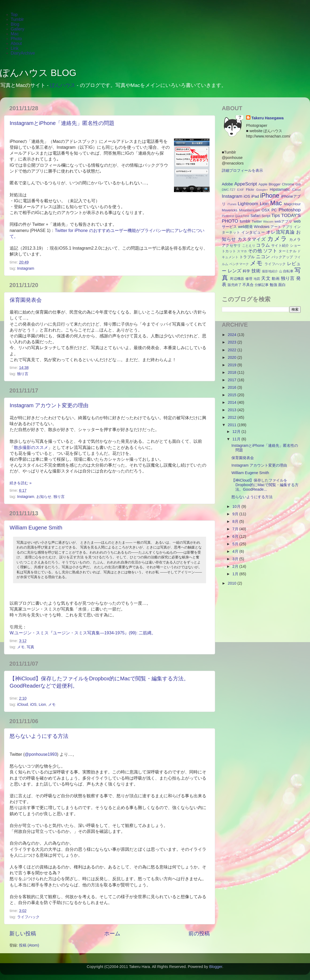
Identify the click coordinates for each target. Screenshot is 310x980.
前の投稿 (199, 933)
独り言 (23, 374)
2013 (232, 410)
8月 (236, 521)
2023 (232, 342)
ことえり (249, 246)
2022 (232, 350)
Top (14, 15)
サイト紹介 (280, 245)
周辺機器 (237, 279)
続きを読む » (21, 483)
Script (266, 216)
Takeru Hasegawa (268, 118)
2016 (232, 387)
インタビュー (253, 232)
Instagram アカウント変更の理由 (49, 405)
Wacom (268, 222)
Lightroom (248, 204)
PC (274, 210)
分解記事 (262, 285)
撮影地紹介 (270, 271)
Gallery (18, 29)
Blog (15, 24)
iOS (33, 704)
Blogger (275, 184)
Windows (262, 227)
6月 (236, 536)
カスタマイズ (252, 239)
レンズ (235, 271)
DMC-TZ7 (229, 190)
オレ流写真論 (280, 232)
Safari (255, 216)
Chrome (288, 184)
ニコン (263, 257)
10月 (237, 506)
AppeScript (246, 184)
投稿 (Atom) (29, 945)
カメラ (277, 239)
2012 (232, 417)
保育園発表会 (26, 300)
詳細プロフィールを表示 (242, 170)
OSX (266, 210)
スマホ (242, 251)
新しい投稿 (23, 933)
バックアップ (282, 257)
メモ (21, 647)
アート (276, 227)
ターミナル (287, 251)
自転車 (288, 271)
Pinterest (228, 216)
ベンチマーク (239, 264)
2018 (232, 372)
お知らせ (44, 497)
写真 (30, 647)
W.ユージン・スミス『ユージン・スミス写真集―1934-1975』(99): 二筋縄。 (83, 633)
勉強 (273, 285)
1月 (236, 574)
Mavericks (230, 210)
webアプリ (283, 221)
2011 (232, 425)
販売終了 (235, 285)
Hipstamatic (280, 189)
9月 (236, 514)
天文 (266, 278)
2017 (232, 380)
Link (15, 48)
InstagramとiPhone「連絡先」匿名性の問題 (62, 123)
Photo (16, 39)
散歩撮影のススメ (31, 447)
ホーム (112, 933)
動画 (276, 279)
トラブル (247, 257)
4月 (236, 551)
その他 (255, 251)
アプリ (287, 227)
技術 (256, 271)
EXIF (241, 190)
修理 (249, 279)
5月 (236, 544)
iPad (255, 196)
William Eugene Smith (36, 528)
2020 (232, 357)
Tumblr (17, 19)
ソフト (270, 251)
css (298, 184)
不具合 (248, 285)
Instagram (26, 268)
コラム (263, 245)
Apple (263, 184)
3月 (236, 559)
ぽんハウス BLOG (38, 73)
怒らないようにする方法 (39, 736)
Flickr (250, 190)
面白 (282, 285)
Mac (15, 34)
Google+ (262, 190)
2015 (232, 395)
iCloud (23, 704)
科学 (246, 271)
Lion (42, 704)
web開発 (245, 227)
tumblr (245, 221)
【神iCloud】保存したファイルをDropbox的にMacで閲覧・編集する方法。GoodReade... (265, 485)
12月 (237, 432)
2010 (232, 583)
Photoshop (290, 210)
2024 (232, 335)
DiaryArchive (23, 53)
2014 (232, 402)
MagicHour (292, 204)
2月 (236, 566)
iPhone (270, 196)
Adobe (227, 184)
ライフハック (28, 917)
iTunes (232, 204)
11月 (237, 439)
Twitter (257, 221)
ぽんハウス (63, 85)
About (16, 43)
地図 (257, 279)
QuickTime (242, 216)
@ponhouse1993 (41, 754)
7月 (236, 529)
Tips (276, 215)
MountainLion (250, 210)
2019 (232, 365)
